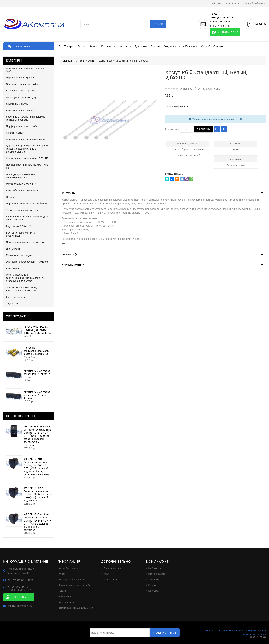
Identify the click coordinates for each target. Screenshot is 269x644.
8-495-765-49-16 (220, 22)
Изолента (12, 197)
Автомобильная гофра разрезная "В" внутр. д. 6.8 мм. (37, 374)
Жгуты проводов (16, 297)
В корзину (204, 129)
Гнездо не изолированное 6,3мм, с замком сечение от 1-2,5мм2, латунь (37, 352)
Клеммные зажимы (17, 104)
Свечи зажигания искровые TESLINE (27, 158)
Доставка (141, 46)
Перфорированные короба (22, 126)
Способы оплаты (212, 46)
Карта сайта (110, 580)
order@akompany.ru (20, 606)
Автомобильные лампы (20, 110)
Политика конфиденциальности (77, 608)
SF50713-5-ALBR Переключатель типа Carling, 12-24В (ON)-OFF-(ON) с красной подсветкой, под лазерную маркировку (37, 467)
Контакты (125, 46)
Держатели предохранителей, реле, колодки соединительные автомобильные (27, 149)
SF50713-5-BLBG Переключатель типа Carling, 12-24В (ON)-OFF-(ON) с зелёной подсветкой (37, 494)
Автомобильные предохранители (26, 139)
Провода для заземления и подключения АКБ (22, 176)
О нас (82, 46)
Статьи (155, 46)
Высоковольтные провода (21, 91)
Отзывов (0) (70, 255)
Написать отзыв (209, 89)
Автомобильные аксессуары (23, 191)
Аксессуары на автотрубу (21, 97)
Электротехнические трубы (22, 84)
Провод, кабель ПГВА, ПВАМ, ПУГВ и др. (28, 166)
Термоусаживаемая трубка (22, 210)
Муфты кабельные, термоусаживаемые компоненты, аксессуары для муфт (26, 278)
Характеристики (73, 265)
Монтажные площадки (19, 255)
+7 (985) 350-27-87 (225, 32)
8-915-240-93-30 (220, 26)
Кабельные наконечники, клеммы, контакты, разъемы (26, 118)
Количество (172, 129)
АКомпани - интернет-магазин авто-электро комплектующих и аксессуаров (235, 632)
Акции (93, 46)
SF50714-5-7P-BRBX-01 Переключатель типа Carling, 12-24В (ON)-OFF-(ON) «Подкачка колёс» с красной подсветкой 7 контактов (37, 436)
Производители (112, 568)
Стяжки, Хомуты (16, 133)
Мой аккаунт (155, 568)
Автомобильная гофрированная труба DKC (29, 70)
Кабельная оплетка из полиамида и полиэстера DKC (27, 218)
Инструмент (13, 249)
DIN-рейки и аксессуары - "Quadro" (28, 262)
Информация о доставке (73, 580)
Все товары (66, 46)
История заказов (157, 574)
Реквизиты (108, 46)
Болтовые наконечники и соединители (21, 234)
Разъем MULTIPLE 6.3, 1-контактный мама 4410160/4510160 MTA (37, 330)
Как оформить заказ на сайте (75, 585)
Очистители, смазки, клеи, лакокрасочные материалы (22, 289)
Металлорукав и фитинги (21, 184)
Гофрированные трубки (20, 78)
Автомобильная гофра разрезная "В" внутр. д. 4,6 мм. (37, 395)
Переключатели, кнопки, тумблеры (27, 204)
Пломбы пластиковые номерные (25, 242)
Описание (69, 193)
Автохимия (12, 268)
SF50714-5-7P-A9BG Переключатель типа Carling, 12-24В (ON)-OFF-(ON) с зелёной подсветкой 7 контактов (37, 522)
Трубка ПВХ (13, 304)
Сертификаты (67, 602)
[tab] (163, 193)
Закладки (153, 580)
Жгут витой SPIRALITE (19, 226)
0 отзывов (186, 89)
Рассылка (154, 585)
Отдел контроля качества (180, 46)
